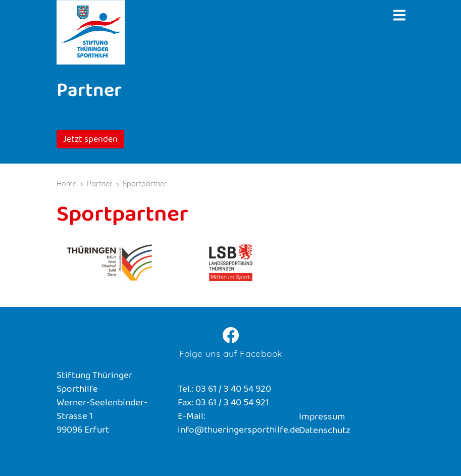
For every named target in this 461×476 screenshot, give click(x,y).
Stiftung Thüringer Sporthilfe (91, 32)
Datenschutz (325, 431)
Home (67, 184)
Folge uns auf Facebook (231, 353)
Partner (100, 184)
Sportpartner (145, 184)
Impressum (322, 418)
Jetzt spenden (90, 140)
